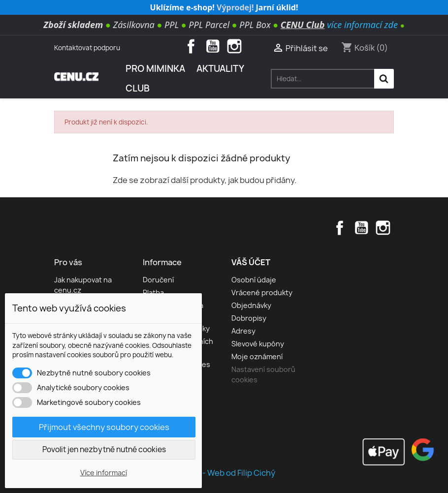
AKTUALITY (220, 69)
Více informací (104, 473)
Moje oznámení (257, 356)
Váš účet (251, 262)
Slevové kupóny (258, 344)
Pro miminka (155, 69)
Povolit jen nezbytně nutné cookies (104, 449)
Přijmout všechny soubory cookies (104, 427)
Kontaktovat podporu (87, 48)
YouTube (213, 46)
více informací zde (362, 25)
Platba (153, 293)
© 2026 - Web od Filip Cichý (224, 473)
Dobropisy (249, 318)
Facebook (191, 46)
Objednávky (251, 305)
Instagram (234, 46)
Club (138, 88)
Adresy (243, 331)
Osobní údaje (254, 280)
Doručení (158, 280)
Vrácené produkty (262, 293)
